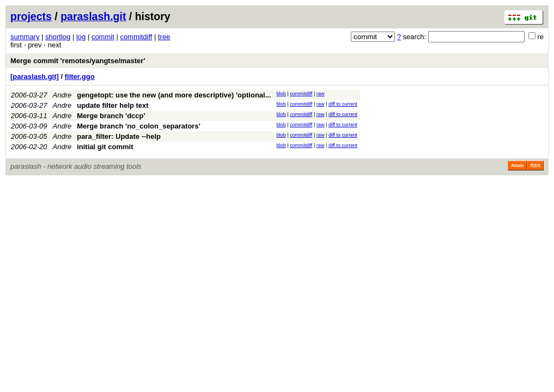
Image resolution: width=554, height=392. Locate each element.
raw (321, 94)
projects (31, 16)
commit (103, 37)
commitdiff (136, 37)
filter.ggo (80, 76)
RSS (535, 166)
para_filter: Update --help (119, 136)
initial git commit (105, 147)
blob (281, 94)
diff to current (343, 104)
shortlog (58, 37)
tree (164, 37)
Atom (517, 166)
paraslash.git (93, 16)
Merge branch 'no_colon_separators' (139, 126)
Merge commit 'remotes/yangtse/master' (78, 61)
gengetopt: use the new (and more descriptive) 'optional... (174, 95)
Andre (62, 95)
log (81, 37)
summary (25, 37)
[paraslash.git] (35, 76)
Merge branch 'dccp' (111, 116)
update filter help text (112, 105)
